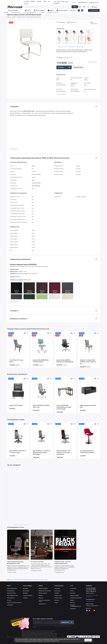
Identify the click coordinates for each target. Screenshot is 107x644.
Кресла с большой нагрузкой (14, 603)
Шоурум (72, 600)
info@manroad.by (94, 3)
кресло (12, 580)
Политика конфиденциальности (76, 606)
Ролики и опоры (58, 598)
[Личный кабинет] (80, 7)
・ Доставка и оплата (62, 47)
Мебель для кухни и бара (45, 591)
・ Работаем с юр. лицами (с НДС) (76, 47)
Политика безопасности (76, 598)
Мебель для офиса (43, 588)
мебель (31, 580)
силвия (46, 580)
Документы (73, 609)
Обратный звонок (90, 593)
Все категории (13, 10)
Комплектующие (62, 10)
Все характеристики (61, 94)
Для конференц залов (12, 595)
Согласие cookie (27, 641)
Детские (9, 600)
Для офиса (26, 588)
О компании (27, 1)
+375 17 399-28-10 (91, 592)
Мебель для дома (43, 593)
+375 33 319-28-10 (91, 590)
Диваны (41, 595)
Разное (56, 603)
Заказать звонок (94, 10)
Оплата (45, 1)
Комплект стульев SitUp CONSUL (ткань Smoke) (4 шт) (88, 362)
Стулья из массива (28, 595)
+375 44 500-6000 (80, 3)
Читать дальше (14, 149)
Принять (88, 640)
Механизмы (57, 588)
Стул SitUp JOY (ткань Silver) (16, 361)
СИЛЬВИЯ (25, 580)
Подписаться (67, 622)
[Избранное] (88, 7)
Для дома (25, 593)
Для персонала (11, 591)
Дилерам (33, 1)
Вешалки (41, 598)
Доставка (39, 1)
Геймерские (10, 605)
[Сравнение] (84, 7)
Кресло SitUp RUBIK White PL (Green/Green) (41, 361)
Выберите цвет (61, 28)
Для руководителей (12, 588)
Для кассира (26, 591)
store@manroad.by (90, 601)
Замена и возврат (75, 595)
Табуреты (25, 598)
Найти (75, 7)
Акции (73, 10)
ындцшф (36, 580)
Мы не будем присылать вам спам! (43, 619)
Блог (49, 1)
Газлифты (57, 593)
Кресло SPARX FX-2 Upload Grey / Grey (41, 406)
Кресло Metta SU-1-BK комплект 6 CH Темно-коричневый (63, 453)
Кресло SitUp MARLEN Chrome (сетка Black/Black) (65, 361)
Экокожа (57, 600)
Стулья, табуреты (39, 10)
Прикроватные (42, 604)
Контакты (26, 4)
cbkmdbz (41, 580)
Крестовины (57, 591)
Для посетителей (11, 593)
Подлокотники (58, 595)
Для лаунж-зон (11, 598)
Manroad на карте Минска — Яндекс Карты (22, 525)
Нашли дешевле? (93, 62)
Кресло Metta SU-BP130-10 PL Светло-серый (18, 452)
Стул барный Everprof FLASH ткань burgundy (87, 452)
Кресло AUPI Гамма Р (16, 405)
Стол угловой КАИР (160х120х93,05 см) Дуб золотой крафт (64, 407)
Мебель (51, 10)
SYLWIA (20, 580)
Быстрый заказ (78, 67)
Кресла (28, 10)
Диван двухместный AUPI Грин (88, 406)
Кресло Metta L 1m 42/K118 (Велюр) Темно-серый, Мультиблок (41, 453)
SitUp (92, 22)
